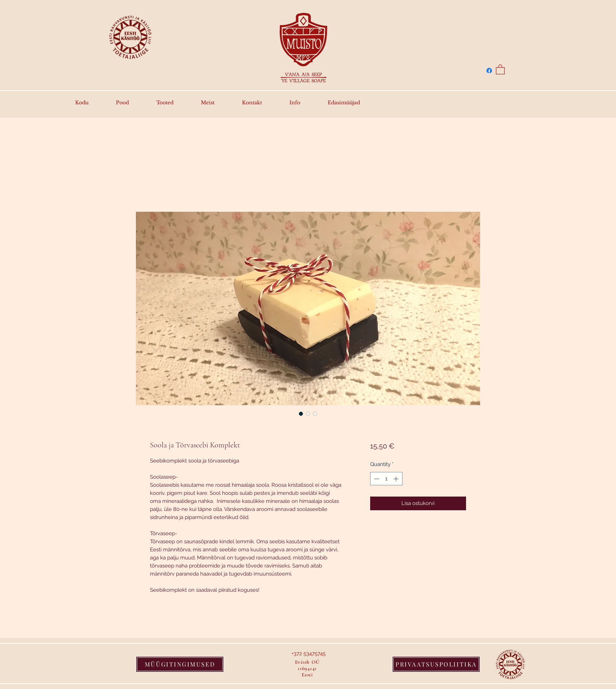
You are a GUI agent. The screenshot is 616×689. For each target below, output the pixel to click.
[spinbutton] (386, 479)
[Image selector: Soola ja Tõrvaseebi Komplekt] (301, 414)
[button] (500, 69)
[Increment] (397, 479)
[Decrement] (376, 479)
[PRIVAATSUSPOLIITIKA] (436, 664)
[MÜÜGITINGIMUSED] (180, 664)
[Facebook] (489, 71)
